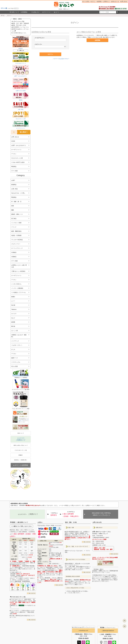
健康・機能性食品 (16, 231)
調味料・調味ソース (17, 214)
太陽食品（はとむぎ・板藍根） (19, 336)
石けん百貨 (14, 366)
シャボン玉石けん (16, 284)
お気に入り (35, 12)
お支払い (40, 522)
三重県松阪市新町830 (108, 631)
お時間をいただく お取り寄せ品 (19, 266)
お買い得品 (14, 189)
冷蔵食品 (14, 257)
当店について (14, 12)
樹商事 (13, 322)
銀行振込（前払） (40, 559)
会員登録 (99, 1)
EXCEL (27, 428)
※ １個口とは (21, 50)
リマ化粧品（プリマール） (19, 292)
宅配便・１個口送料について (19, 522)
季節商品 (14, 167)
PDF (21, 428)
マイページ (46, 12)
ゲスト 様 (4, 8)
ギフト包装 (14, 171)
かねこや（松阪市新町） (47, 567)
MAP (107, 538)
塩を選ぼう (19, 132)
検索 (118, 12)
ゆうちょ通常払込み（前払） (43, 556)
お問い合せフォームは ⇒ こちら (101, 532)
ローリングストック (17, 248)
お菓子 (13, 180)
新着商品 (24, 12)
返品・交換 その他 (71, 522)
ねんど (13, 318)
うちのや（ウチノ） (17, 345)
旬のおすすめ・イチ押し (18, 193)
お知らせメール (115, 1)
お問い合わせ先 (97, 522)
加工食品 (14, 218)
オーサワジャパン (16, 150)
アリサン (14, 154)
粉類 (13, 206)
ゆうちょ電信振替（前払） (42, 553)
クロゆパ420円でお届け (18, 162)
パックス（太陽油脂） (18, 288)
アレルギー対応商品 (17, 240)
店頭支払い (40, 564)
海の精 (13, 305)
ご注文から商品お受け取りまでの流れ (75, 588)
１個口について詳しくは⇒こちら (22, 526)
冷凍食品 (14, 252)
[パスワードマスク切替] (65, 47)
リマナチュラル (16, 362)
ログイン (16, 8)
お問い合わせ (124, 1)
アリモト (14, 354)
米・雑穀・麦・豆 (16, 202)
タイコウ (14, 314)
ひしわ (13, 349)
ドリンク (14, 227)
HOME (13, 141)
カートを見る (86, 1)
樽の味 (13, 326)
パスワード (39, 44)
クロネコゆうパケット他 (18, 597)
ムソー (13, 301)
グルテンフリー (16, 244)
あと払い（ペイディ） (43, 562)
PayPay (40, 551)
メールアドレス (40, 38)
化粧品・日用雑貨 (16, 235)
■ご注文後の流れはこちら (19, 33)
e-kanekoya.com (83, 630)
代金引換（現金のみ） (43, 545)
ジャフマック (15, 341)
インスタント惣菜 (16, 223)
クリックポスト (15, 611)
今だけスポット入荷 (17, 158)
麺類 (13, 210)
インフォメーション (83, 627)
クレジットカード (42, 549)
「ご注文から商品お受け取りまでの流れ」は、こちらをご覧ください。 (77, 592)
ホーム (3, 15)
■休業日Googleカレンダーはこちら (20, 30)
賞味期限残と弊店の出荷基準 (73, 576)
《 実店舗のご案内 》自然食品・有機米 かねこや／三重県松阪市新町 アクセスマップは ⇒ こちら (105, 571)
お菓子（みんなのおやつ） (19, 145)
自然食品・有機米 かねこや (100, 534)
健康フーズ (14, 358)
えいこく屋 (14, 331)
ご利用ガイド (106, 1)
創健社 (13, 297)
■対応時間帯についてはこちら (20, 27)
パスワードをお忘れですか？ (61, 59)
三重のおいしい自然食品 (18, 271)
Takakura (14, 309)
